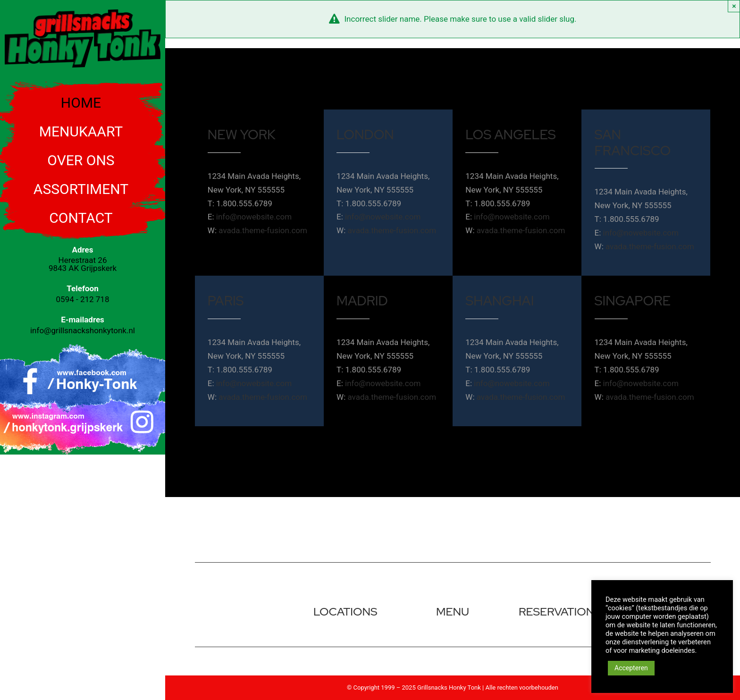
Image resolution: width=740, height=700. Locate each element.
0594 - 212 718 (83, 299)
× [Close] (734, 6)
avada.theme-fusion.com (263, 230)
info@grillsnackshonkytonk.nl (83, 330)
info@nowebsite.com (254, 217)
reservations (560, 611)
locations (345, 611)
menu (453, 611)
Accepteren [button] (631, 668)
